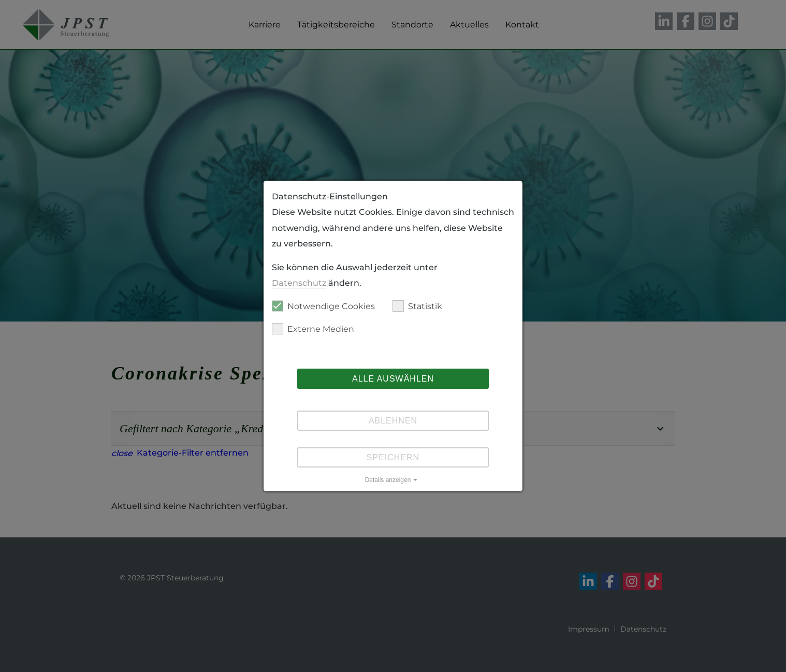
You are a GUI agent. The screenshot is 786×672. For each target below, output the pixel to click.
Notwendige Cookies (323, 306)
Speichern (393, 457)
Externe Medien (313, 329)
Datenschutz (299, 283)
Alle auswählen (393, 379)
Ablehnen (393, 421)
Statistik (417, 306)
